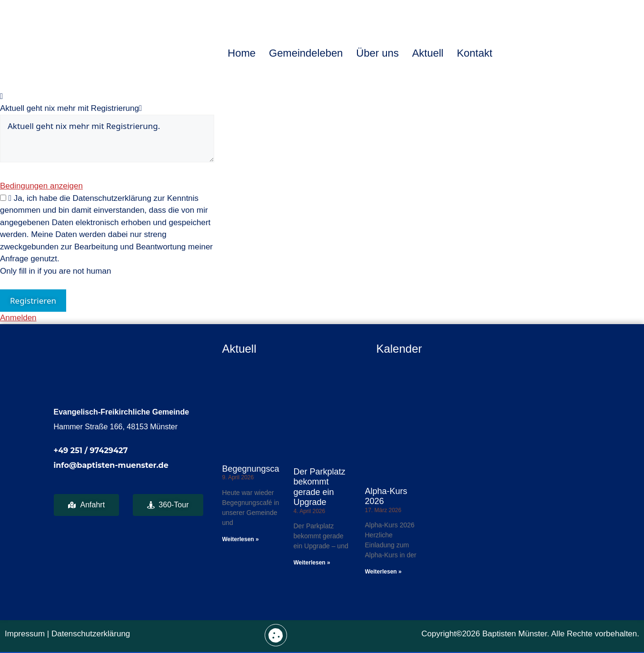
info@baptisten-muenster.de (111, 465)
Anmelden (18, 318)
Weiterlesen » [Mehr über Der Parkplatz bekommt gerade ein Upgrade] (312, 563)
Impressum (25, 634)
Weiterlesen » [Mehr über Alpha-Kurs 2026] (383, 572)
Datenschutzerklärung (91, 634)
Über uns (377, 53)
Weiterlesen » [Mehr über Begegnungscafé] (241, 539)
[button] (276, 635)
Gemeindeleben (306, 53)
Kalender (399, 349)
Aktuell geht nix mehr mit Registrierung (69, 108)
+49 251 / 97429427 (91, 450)
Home (242, 53)
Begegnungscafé (254, 469)
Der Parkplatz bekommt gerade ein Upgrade (320, 487)
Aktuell (428, 53)
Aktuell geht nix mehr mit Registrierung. (107, 139)
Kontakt (475, 53)
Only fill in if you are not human (55, 271)
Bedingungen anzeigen (41, 186)
